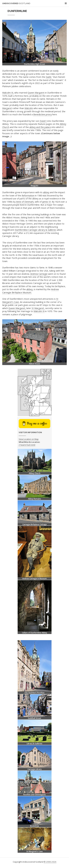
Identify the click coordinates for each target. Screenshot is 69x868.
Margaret (7, 108)
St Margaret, (38, 308)
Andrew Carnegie (39, 274)
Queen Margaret (36, 93)
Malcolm (29, 108)
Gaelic (49, 77)
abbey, (30, 289)
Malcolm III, (8, 93)
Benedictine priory (42, 114)
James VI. (47, 202)
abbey (46, 192)
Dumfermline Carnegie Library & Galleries (35, 230)
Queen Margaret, (17, 308)
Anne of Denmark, (25, 202)
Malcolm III (39, 311)
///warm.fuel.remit (27, 445)
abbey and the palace (40, 127)
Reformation (28, 195)
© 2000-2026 (50, 862)
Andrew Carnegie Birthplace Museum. (31, 291)
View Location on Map (29, 439)
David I (43, 121)
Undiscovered (16, 3)
